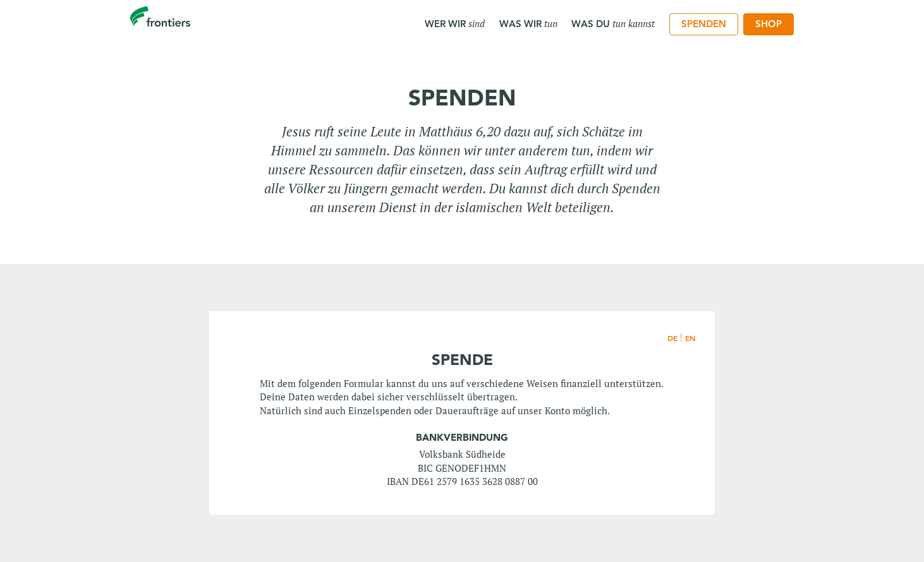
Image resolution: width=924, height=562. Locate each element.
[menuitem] (704, 25)
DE (672, 338)
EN (690, 338)
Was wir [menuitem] (528, 23)
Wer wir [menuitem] (455, 23)
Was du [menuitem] (613, 23)
